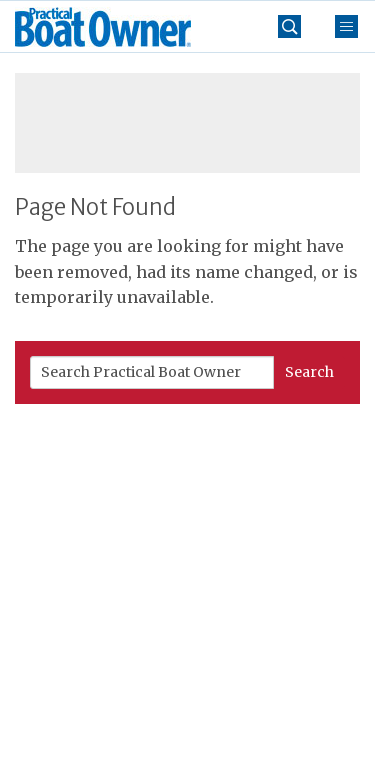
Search (309, 372)
